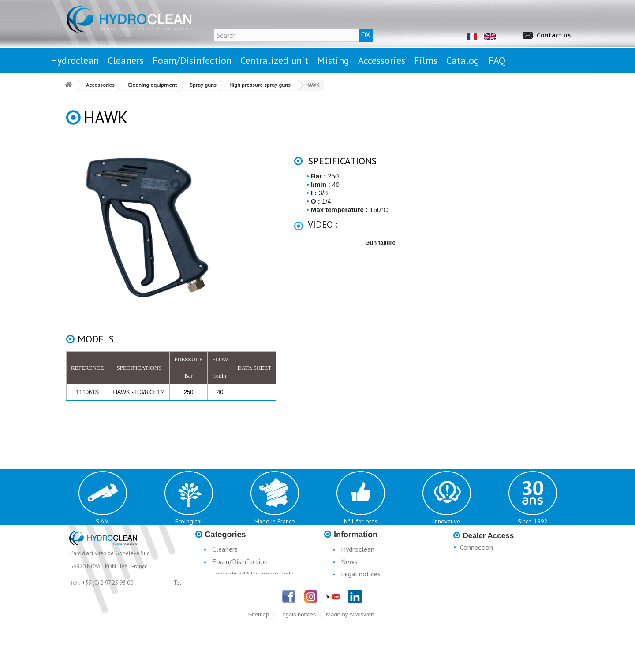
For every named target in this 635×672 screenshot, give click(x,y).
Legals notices (297, 664)
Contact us (554, 35)
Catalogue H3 (362, 611)
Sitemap (259, 664)
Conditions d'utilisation (374, 586)
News (349, 561)
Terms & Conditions (370, 598)
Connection (476, 547)
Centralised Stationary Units (253, 574)
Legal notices (361, 574)
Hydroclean (358, 549)
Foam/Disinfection (240, 561)
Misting (223, 586)
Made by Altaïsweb (350, 664)
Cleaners (225, 549)
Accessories (229, 598)
